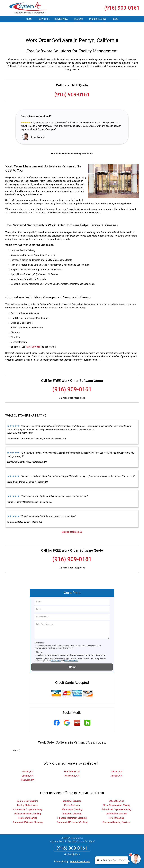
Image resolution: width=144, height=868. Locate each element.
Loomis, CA (28, 766)
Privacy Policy (56, 651)
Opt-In (40, 642)
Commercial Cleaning (27, 791)
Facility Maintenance (28, 795)
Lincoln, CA (117, 761)
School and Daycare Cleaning (116, 799)
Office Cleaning (117, 791)
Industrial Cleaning (72, 804)
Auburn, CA (28, 761)
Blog (115, 19)
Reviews (78, 19)
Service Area (61, 19)
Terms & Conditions (71, 651)
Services (45, 20)
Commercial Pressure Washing (72, 812)
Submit (72, 657)
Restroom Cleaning (28, 808)
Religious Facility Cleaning (28, 804)
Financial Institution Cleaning (72, 808)
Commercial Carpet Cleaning (28, 799)
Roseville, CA (27, 770)
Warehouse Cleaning (72, 799)
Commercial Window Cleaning (28, 812)
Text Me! (41, 633)
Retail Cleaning (116, 808)
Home (29, 19)
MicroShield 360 (98, 19)
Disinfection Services (117, 804)
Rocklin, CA (116, 766)
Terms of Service (92, 862)
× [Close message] (127, 858)
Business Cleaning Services (116, 812)
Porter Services (72, 795)
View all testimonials (72, 522)
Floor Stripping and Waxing (117, 795)
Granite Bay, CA (72, 761)
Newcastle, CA (72, 766)
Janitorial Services (72, 791)
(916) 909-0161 (122, 8)
